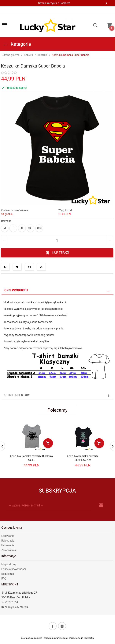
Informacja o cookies (31, 638)
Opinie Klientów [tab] (17, 395)
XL (22, 228)
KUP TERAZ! (57, 253)
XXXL (40, 228)
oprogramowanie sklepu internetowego (63, 638)
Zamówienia (9, 550)
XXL (30, 228)
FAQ (4, 579)
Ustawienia (8, 545)
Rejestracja (8, 541)
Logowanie (8, 536)
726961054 (10, 602)
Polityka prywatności (14, 569)
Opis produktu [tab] (16, 290)
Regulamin (8, 574)
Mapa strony (9, 564)
